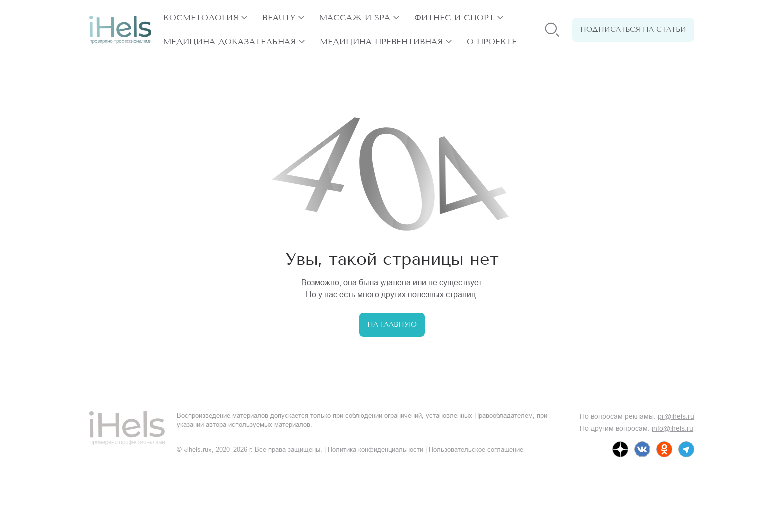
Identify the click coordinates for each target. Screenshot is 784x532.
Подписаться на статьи (633, 30)
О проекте (492, 42)
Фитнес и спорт (454, 18)
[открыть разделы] (244, 18)
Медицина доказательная (230, 42)
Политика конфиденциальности (376, 449)
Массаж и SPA (355, 18)
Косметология (201, 18)
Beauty (279, 18)
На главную (392, 324)
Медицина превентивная (381, 42)
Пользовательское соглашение (476, 449)
